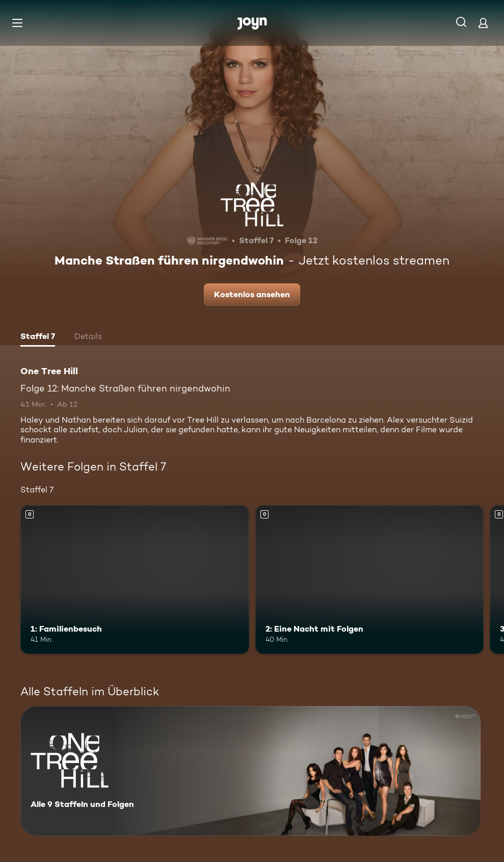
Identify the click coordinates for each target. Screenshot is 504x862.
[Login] (483, 23)
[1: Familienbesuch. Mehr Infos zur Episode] (135, 580)
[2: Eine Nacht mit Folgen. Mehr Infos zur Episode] (370, 580)
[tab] (38, 337)
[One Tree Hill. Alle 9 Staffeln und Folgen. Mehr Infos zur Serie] (250, 771)
